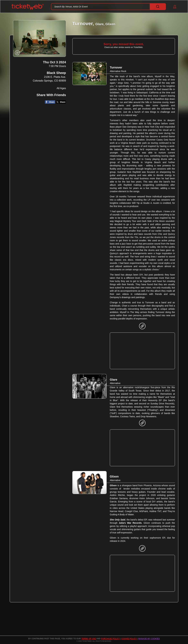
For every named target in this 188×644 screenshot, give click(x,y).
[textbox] (108, 7)
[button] (173, 7)
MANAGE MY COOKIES (149, 639)
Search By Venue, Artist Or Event (71, 7)
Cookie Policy (129, 639)
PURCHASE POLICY (111, 639)
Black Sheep (56, 73)
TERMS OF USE (89, 639)
